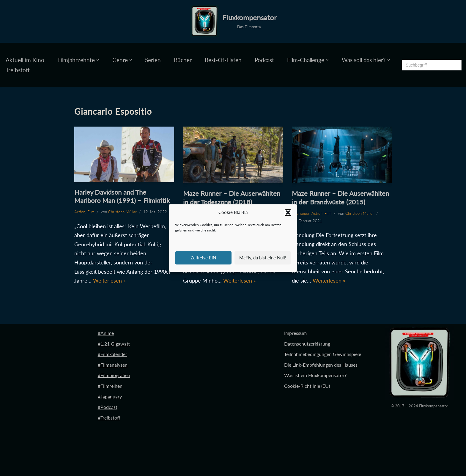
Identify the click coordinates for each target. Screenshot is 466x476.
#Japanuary (110, 397)
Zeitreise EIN (203, 258)
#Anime (106, 333)
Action (80, 212)
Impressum (295, 333)
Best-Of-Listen (223, 60)
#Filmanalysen (113, 365)
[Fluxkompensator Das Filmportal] (233, 21)
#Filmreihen (110, 386)
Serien (153, 60)
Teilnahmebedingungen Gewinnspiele (323, 354)
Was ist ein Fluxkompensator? (315, 375)
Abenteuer (301, 213)
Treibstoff (18, 70)
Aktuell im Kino (25, 60)
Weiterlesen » (109, 280)
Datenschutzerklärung (307, 344)
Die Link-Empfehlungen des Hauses (321, 365)
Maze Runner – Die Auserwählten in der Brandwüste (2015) (340, 198)
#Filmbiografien (114, 375)
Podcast (264, 60)
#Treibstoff (109, 418)
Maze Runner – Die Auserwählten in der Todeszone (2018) (232, 198)
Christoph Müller (122, 212)
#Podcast (108, 407)
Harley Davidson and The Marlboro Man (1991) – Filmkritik (122, 196)
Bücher (183, 60)
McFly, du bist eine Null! (263, 258)
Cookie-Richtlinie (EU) (307, 386)
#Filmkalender (112, 354)
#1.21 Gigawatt (114, 344)
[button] (288, 212)
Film (91, 212)
